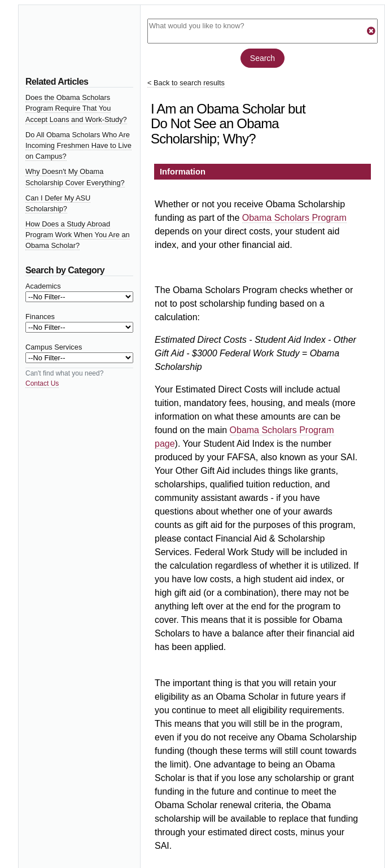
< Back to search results (186, 83)
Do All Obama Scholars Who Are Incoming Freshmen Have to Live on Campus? (78, 145)
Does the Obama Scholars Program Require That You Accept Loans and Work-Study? (76, 108)
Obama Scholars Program (294, 218)
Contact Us (42, 383)
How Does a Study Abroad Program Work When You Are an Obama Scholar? (78, 235)
